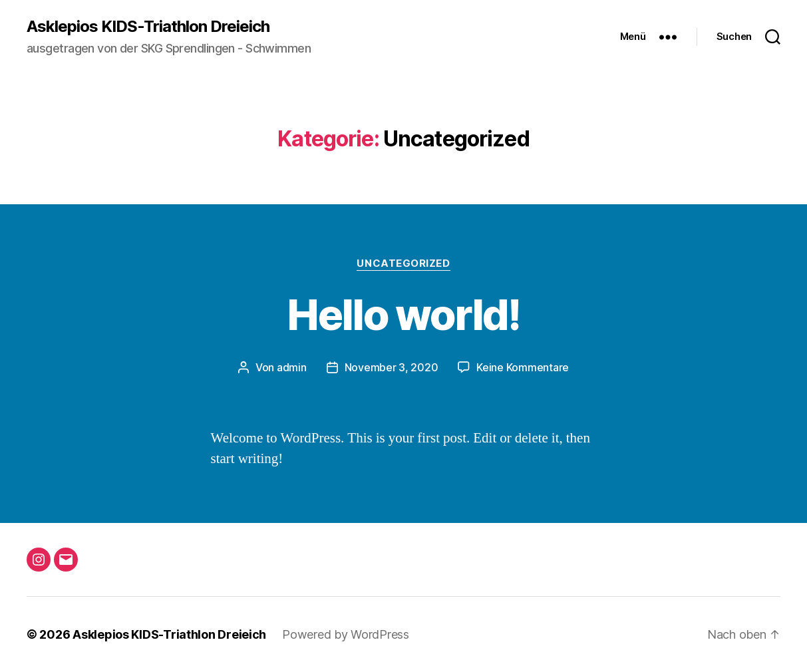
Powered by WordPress (346, 634)
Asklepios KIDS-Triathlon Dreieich (148, 27)
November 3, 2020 (392, 367)
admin (292, 367)
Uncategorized (403, 263)
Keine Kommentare (523, 367)
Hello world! (403, 314)
